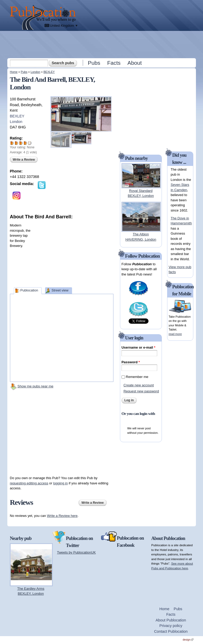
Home (14, 72)
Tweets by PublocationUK (76, 552)
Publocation (29, 290)
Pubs (94, 63)
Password (131, 362)
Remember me (137, 377)
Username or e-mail (138, 347)
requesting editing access (29, 483)
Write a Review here (62, 516)
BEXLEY (49, 72)
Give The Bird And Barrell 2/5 (17, 143)
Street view (60, 290)
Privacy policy (171, 626)
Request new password (141, 391)
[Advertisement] (102, 44)
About (135, 63)
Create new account (139, 385)
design (188, 640)
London (35, 72)
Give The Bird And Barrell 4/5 (26, 143)
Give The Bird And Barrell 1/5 (12, 143)
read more (175, 334)
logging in (61, 483)
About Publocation (171, 620)
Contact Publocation (171, 631)
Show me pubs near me (35, 386)
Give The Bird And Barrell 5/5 (30, 143)
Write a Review (24, 160)
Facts (114, 63)
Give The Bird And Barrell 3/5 (21, 143)
